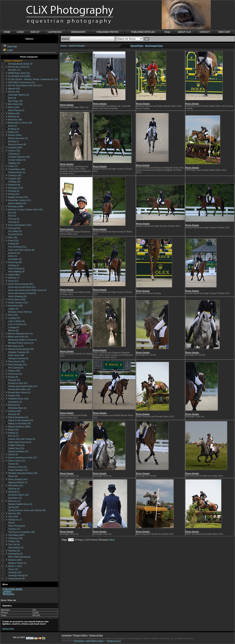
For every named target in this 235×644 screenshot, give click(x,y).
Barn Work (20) (15, 104)
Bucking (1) (14, 141)
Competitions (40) (17, 169)
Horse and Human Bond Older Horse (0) (27, 290)
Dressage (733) (16, 188)
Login (8, 50)
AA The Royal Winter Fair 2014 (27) (25, 85)
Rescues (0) (14, 414)
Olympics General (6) (18, 358)
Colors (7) (13, 166)
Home (64, 46)
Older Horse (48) (16, 355)
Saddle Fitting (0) (16, 445)
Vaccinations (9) (16, 547)
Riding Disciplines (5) (18, 417)
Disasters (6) (14, 185)
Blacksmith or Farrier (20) (20, 123)
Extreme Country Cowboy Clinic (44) (25, 209)
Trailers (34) (14, 541)
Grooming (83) (15, 262)
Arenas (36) (14, 92)
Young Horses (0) (16, 578)
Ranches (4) (14, 405)
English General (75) (18, 197)
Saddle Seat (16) (16, 448)
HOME (7, 32)
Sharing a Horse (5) (17, 467)
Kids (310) (13, 315)
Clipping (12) (14, 163)
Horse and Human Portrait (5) (22, 293)
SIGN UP (35, 32)
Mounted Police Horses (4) (21, 343)
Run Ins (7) (13, 436)
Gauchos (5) (14, 253)
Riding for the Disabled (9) (21, 420)
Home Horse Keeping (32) (21, 284)
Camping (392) (15, 147)
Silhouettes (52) (16, 485)
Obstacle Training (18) (19, 352)
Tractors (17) (14, 529)
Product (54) (14, 396)
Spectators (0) (15, 498)
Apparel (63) (14, 89)
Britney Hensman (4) (18, 138)
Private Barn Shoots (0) (19, 392)
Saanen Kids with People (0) (22, 439)
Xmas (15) (13, 569)
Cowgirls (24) (14, 178)
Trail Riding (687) (16, 535)
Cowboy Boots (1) (17, 172)
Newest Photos (137, 46)
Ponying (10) (14, 380)
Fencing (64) (14, 228)
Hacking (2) (14, 265)
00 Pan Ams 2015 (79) (19, 67)
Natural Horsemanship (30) (21, 349)
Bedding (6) (14, 116)
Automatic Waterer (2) (19, 95)
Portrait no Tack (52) (18, 383)
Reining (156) (15, 411)
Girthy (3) (13, 256)
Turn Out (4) (14, 544)
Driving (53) (14, 194)
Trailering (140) (15, 538)
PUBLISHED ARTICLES (143, 32)
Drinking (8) (14, 191)
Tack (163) (13, 516)
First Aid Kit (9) (15, 234)
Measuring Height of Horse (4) (22, 340)
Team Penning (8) (17, 526)
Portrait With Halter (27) (19, 389)
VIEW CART (224, 32)
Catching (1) (14, 154)
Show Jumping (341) (18, 479)
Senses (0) (13, 464)
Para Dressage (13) (17, 365)
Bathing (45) (14, 113)
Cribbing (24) (14, 182)
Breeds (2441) (15, 135)
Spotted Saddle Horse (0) (20, 504)
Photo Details (67, 105)
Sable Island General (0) (20, 442)
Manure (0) (13, 330)
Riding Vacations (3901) (20, 427)
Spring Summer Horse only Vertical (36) (27, 510)
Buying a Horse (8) (17, 144)
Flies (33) (13, 237)
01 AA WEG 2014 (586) (19, 76)
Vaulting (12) (14, 551)
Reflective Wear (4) (17, 408)
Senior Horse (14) (17, 461)
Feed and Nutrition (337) (20, 225)
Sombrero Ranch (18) (18, 495)
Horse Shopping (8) (17, 296)
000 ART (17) (14, 70)
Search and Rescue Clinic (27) (23, 458)
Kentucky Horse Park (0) (20, 312)
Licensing (66, 635)
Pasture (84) (14, 371)
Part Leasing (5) (16, 368)
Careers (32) (14, 151)
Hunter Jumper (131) (18, 303)
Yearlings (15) (15, 572)
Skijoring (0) (14, 489)
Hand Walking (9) (16, 272)
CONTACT (205, 32)
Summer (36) (14, 513)
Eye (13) (12, 213)
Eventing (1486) (16, 206)
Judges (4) (13, 309)
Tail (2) (11, 523)
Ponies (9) (13, 377)
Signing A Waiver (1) (18, 482)
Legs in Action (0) (16, 321)
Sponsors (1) (14, 501)
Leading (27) (14, 318)
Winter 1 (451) (15, 566)
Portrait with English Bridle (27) (23, 386)
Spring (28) (13, 507)
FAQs (167, 32)
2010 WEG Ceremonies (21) (22, 82)
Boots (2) (13, 126)
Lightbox (7, 591)
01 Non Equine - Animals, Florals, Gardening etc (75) (33, 79)
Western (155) (15, 560)
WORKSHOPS (78, 32)
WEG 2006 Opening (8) (19, 557)
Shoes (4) (13, 476)
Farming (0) (14, 219)
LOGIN (20, 32)
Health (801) (14, 275)
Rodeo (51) (13, 430)
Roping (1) (13, 433)
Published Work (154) (18, 399)
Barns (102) (14, 107)
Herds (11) (13, 281)
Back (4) (12, 98)
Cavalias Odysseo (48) (19, 157)
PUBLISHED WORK (13, 589)
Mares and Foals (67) (18, 337)
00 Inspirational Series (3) (20, 64)
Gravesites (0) (15, 259)
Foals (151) (14, 241)
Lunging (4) (14, 327)
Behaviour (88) (15, 120)
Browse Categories (13, 61)
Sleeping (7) (14, 492)
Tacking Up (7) (15, 520)
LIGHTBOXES (55, 32)
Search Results (77, 46)
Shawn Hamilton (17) (18, 470)
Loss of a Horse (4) (17, 324)
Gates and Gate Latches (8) (21, 250)
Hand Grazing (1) (16, 268)
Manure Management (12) (20, 334)
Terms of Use (96, 635)
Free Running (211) (17, 247)
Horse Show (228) (17, 299)
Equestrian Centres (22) (20, 200)
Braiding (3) (14, 129)
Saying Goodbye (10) (18, 451)
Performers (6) (15, 374)
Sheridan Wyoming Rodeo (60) (23, 473)
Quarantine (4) (15, 402)
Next (112, 540)
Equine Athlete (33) (17, 203)
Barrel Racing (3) (16, 110)
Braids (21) (13, 132)
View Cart (10, 47)
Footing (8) (13, 244)
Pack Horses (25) (16, 361)
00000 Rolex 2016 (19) (19, 73)
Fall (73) (12, 216)
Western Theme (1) (17, 563)
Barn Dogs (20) (15, 101)
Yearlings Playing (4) (18, 575)
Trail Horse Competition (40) (22, 532)
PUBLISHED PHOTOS (107, 32)
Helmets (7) (14, 278)
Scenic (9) (13, 454)
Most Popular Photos (154, 46)
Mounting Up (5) (16, 346)
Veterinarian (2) (15, 554)
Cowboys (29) (15, 175)
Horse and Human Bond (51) (22, 287)
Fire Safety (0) (15, 231)
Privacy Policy (80, 635)
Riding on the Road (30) (20, 423)
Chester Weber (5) (17, 160)
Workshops (9, 594)
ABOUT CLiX (184, 32)
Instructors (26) (15, 306)
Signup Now (8, 628)
